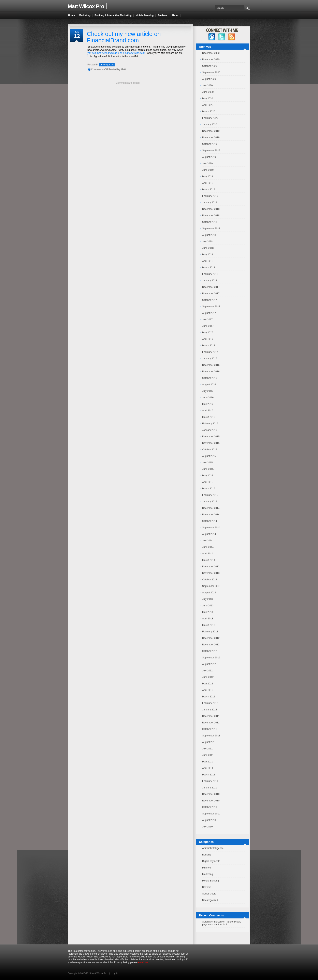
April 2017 (208, 339)
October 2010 (210, 807)
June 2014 (208, 547)
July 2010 (207, 827)
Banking (207, 855)
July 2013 (207, 599)
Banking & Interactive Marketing (113, 15)
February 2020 (210, 118)
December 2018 (211, 209)
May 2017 (208, 333)
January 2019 (210, 203)
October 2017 (210, 300)
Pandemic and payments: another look (222, 923)
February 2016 (210, 424)
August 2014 (209, 534)
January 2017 (210, 359)
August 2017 (209, 313)
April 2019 (208, 183)
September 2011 (211, 736)
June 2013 (208, 606)
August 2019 (209, 157)
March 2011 (209, 775)
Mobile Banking (211, 881)
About (175, 15)
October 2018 (210, 222)
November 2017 (211, 294)
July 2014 (207, 541)
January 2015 (210, 502)
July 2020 (207, 86)
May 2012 (208, 684)
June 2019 (208, 170)
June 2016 (208, 398)
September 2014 (211, 528)
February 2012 (210, 703)
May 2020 (208, 99)
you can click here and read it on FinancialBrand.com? (117, 53)
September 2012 (211, 658)
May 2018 (208, 255)
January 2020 (210, 125)
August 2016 (209, 385)
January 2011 (210, 788)
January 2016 (210, 430)
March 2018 (209, 268)
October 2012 (210, 651)
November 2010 (211, 801)
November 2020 (211, 60)
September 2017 (211, 307)
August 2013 (209, 593)
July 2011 (207, 749)
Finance (207, 868)
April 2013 (208, 619)
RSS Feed (232, 37)
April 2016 (208, 411)
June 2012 (208, 677)
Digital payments (211, 861)
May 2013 (208, 612)
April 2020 (208, 105)
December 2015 (211, 437)
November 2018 (211, 216)
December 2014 (211, 508)
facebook (212, 37)
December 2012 (211, 638)
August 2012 (209, 664)
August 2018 (209, 235)
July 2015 (207, 463)
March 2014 (209, 560)
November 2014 (211, 515)
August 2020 (209, 79)
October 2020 (210, 66)
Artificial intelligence (213, 848)
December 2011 (211, 716)
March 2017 (209, 346)
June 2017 (208, 326)
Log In (115, 973)
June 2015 (208, 469)
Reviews (207, 887)
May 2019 (208, 177)
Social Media (209, 894)
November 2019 (211, 138)
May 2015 (208, 476)
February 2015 (210, 495)
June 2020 (208, 92)
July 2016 (207, 391)
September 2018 (211, 229)
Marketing (208, 874)
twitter (222, 37)
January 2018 (210, 281)
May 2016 (208, 404)
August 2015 (209, 456)
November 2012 (211, 645)
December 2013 (211, 567)
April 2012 (208, 690)
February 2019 (210, 196)
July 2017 (207, 320)
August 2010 (209, 820)
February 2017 (210, 352)
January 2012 (210, 710)
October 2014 (210, 521)
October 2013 (210, 580)
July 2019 (207, 164)
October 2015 (210, 450)
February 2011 (210, 781)
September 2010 (211, 814)
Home (71, 15)
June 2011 (208, 755)
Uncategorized (107, 65)
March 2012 (209, 697)
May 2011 (208, 762)
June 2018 (208, 248)
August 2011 (209, 742)
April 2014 (208, 554)
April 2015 (208, 482)
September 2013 (211, 586)
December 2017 (211, 287)
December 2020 (211, 53)
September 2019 (211, 151)
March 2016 (209, 417)
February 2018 (210, 274)
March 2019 (209, 190)
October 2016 (210, 378)
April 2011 (208, 768)
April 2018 (208, 261)
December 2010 (211, 794)
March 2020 (209, 112)
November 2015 (211, 443)
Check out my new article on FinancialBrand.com (124, 37)
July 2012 (207, 671)
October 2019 (210, 144)
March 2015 (209, 489)
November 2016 (211, 372)
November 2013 (211, 573)
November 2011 (211, 723)
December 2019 (211, 131)
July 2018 (207, 242)
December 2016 (211, 365)
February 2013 (210, 632)
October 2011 (210, 729)
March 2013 (209, 625)
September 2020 (211, 73)
